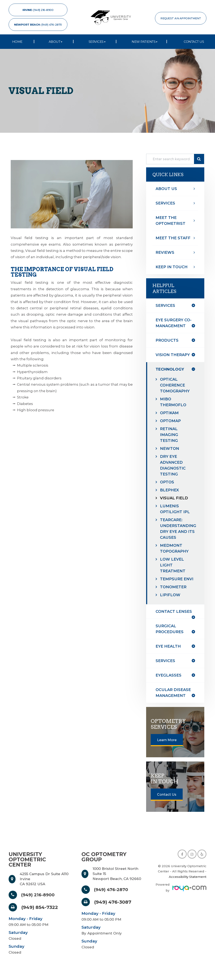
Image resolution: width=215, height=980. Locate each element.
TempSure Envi (172, 582)
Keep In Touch (172, 267)
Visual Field (175, 498)
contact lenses (175, 617)
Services (166, 203)
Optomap (171, 421)
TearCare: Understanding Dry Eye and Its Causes (177, 529)
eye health (169, 652)
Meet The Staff (174, 238)
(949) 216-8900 (39, 901)
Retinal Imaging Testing (170, 435)
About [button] (56, 42)
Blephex (170, 490)
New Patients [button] (145, 42)
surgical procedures (170, 635)
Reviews (165, 252)
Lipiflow (171, 601)
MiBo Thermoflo (174, 402)
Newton (170, 448)
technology (171, 369)
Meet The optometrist (171, 221)
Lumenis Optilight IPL (176, 509)
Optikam (170, 413)
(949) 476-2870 (113, 895)
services (166, 667)
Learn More (167, 746)
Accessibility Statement (188, 882)
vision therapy (174, 355)
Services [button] (97, 42)
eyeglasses (169, 681)
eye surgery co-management (174, 323)
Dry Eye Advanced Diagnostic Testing (174, 465)
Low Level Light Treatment (173, 565)
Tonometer (174, 593)
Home (17, 42)
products (168, 340)
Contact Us (194, 42)
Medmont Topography (175, 548)
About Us (167, 189)
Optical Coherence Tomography (176, 385)
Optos (168, 482)
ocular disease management (174, 698)
